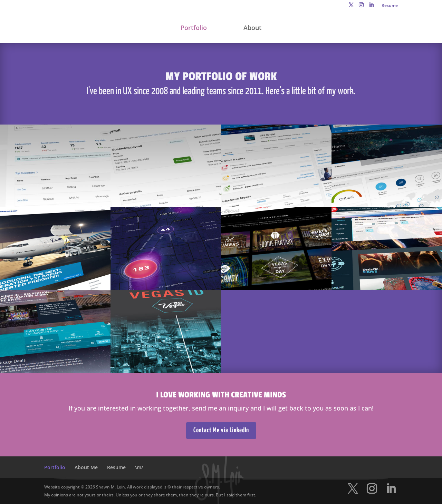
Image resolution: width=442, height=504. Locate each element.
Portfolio (194, 28)
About (252, 28)
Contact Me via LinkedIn (221, 430)
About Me (86, 467)
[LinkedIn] (371, 7)
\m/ (139, 467)
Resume (390, 6)
